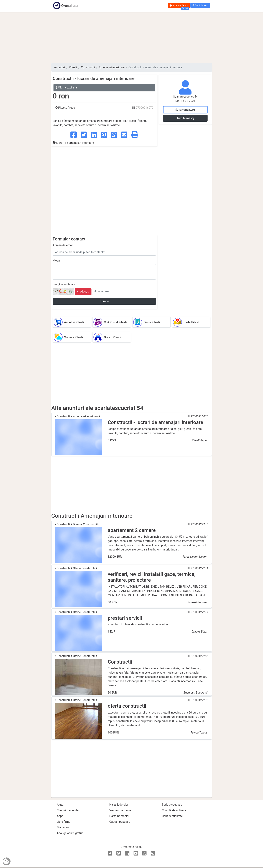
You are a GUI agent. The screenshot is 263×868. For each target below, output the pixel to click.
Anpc (60, 816)
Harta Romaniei (119, 816)
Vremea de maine (120, 810)
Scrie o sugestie (172, 805)
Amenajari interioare (112, 67)
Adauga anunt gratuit (70, 833)
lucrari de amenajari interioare (73, 143)
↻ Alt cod (83, 292)
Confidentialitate (172, 816)
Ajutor (61, 805)
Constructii (88, 67)
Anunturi (60, 67)
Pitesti (73, 67)
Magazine (63, 827)
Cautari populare (120, 822)
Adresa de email (63, 245)
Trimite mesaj (185, 118)
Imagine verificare (64, 284)
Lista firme (64, 822)
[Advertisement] (132, 37)
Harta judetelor (119, 805)
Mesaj (57, 261)
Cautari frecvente (68, 810)
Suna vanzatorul (185, 110)
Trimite (104, 301)
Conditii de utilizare (174, 810)
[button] (200, 5)
